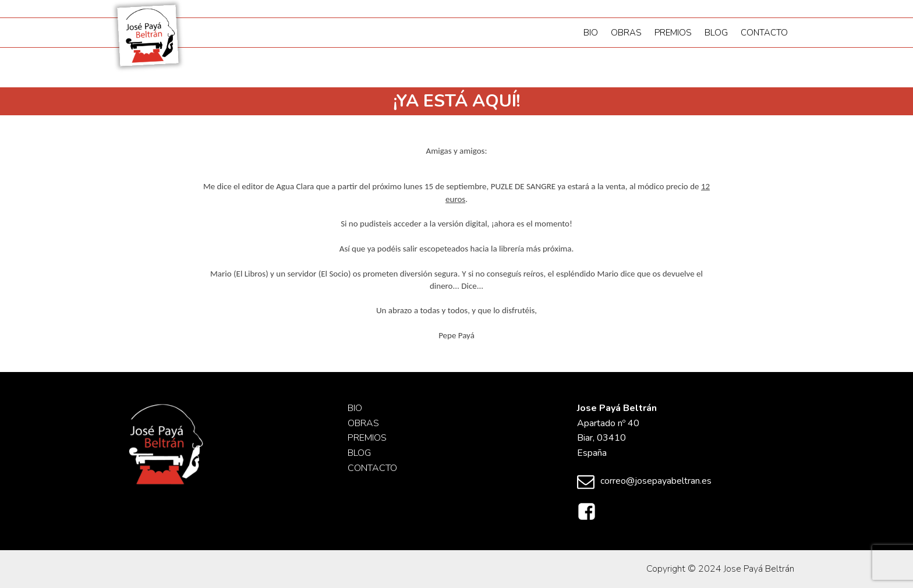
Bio (591, 33)
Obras (626, 33)
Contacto (764, 33)
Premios (673, 33)
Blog (716, 33)
